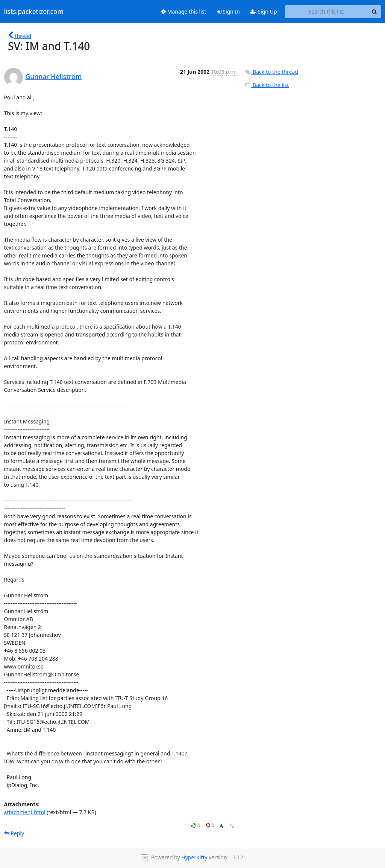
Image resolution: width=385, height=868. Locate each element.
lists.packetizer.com (34, 12)
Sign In (228, 11)
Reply (14, 833)
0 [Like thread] (196, 825)
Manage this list (184, 11)
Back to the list (267, 85)
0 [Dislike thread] (210, 825)
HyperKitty (194, 857)
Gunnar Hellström (54, 76)
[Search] (374, 12)
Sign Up (264, 11)
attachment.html (25, 812)
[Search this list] (327, 12)
